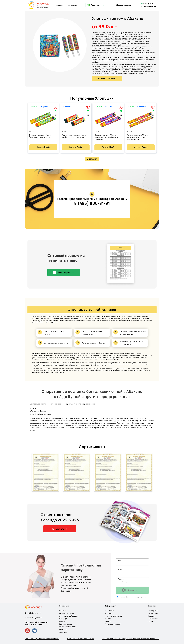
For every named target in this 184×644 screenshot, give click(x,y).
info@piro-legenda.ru (34, 618)
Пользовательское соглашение (81, 639)
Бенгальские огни (67, 613)
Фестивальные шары (68, 627)
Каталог (60, 5)
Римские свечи (66, 624)
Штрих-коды (153, 613)
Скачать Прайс (43, 147)
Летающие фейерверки (69, 616)
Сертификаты (92, 447)
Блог (106, 627)
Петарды (63, 619)
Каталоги (151, 621)
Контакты (72, 5)
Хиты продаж (153, 619)
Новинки (151, 616)
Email (120, 570)
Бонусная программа (113, 616)
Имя (120, 560)
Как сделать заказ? (113, 624)
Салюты (63, 611)
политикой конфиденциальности (138, 597)
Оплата (108, 621)
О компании (109, 611)
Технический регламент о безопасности (42, 639)
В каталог (92, 159)
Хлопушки (63, 632)
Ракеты (62, 621)
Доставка (108, 613)
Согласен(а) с (124, 597)
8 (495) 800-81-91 (149, 6)
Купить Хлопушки (107, 78)
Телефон (121, 579)
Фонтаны (63, 629)
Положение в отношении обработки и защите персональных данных (131, 639)
